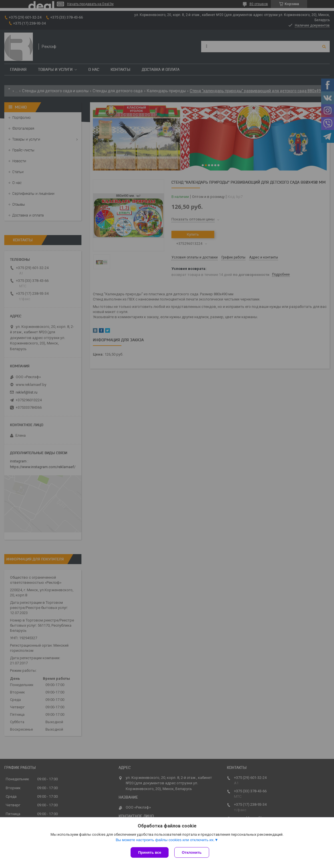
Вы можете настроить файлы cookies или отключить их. (165, 840)
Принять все (150, 852)
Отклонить (192, 852)
